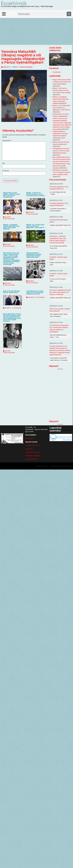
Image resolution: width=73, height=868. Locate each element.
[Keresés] (69, 14)
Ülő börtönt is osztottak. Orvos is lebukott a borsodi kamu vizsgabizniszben (61, 172)
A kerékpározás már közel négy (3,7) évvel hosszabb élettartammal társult (35, 292)
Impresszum (29, 449)
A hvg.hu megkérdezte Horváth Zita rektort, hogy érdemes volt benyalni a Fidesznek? (60, 292)
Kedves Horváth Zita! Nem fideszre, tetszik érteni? (12, 292)
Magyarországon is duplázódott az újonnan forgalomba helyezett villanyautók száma (34, 255)
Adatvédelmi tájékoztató (33, 456)
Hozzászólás (7, 141)
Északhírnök (14, 3)
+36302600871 (30, 438)
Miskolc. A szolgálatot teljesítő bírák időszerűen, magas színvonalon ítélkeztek (11, 227)
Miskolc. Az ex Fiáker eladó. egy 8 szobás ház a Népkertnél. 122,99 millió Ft (35, 226)
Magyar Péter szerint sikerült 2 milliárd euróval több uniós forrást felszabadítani (11, 195)
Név (3, 163)
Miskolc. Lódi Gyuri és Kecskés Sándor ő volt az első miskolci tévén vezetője (35, 194)
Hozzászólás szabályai (33, 452)
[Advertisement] (36, 31)
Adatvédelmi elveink (32, 459)
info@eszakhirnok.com (33, 445)
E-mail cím (6, 171)
